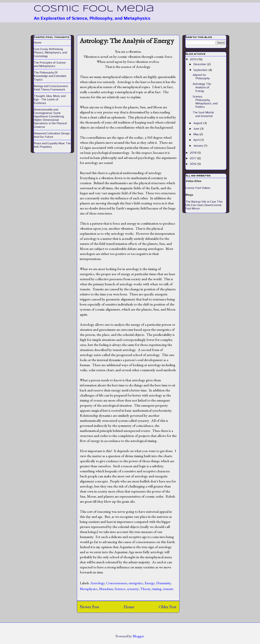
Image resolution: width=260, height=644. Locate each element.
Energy (150, 583)
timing (157, 589)
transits (168, 589)
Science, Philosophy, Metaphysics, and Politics (205, 102)
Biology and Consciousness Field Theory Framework (51, 88)
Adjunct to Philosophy (201, 77)
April (197, 140)
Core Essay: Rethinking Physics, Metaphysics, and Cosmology (50, 52)
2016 (194, 164)
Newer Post (90, 607)
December (200, 64)
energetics (136, 583)
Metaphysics (89, 589)
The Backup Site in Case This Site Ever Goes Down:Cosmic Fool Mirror (204, 205)
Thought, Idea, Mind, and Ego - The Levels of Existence (50, 99)
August (198, 123)
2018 (194, 153)
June (197, 129)
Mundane (106, 589)
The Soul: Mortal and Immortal (203, 114)
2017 (194, 158)
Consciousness (117, 583)
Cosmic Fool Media (94, 9)
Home (129, 607)
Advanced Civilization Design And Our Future (52, 135)
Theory (145, 589)
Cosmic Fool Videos (198, 188)
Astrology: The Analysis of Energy (127, 41)
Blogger (138, 636)
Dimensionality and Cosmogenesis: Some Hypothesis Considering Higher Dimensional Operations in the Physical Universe (50, 118)
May (196, 134)
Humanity (163, 583)
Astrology (97, 583)
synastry (133, 589)
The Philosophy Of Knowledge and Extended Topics (50, 76)
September (201, 70)
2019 (194, 59)
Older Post (168, 607)
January (199, 146)
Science (120, 589)
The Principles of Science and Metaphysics (50, 64)
